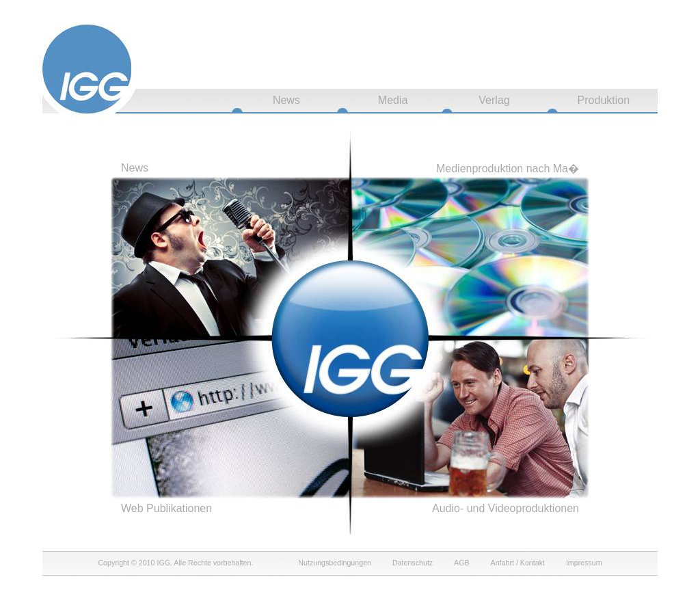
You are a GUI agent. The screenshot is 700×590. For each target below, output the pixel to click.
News (286, 100)
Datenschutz (413, 563)
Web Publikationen (166, 508)
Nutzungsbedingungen (335, 563)
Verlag (494, 100)
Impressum (584, 563)
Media (393, 100)
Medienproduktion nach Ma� (508, 169)
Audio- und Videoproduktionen (506, 508)
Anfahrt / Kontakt (518, 563)
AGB (462, 563)
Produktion (604, 100)
